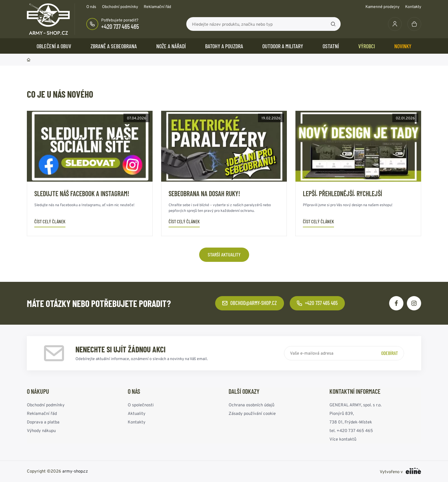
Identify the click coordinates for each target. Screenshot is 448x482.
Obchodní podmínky (120, 7)
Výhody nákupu (41, 430)
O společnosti (141, 405)
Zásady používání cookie (252, 413)
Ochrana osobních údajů (251, 405)
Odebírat (390, 353)
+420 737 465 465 (120, 26)
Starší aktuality (224, 254)
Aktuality (137, 413)
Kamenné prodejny (382, 7)
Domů (29, 60)
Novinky (403, 46)
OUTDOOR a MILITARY (283, 46)
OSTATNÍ (331, 46)
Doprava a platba (43, 422)
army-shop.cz (75, 471)
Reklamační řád (157, 7)
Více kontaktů (343, 439)
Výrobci (367, 46)
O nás (91, 7)
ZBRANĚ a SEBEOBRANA (114, 46)
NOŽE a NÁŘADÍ (171, 46)
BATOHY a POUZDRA (224, 46)
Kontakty (413, 7)
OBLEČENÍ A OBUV (54, 46)
